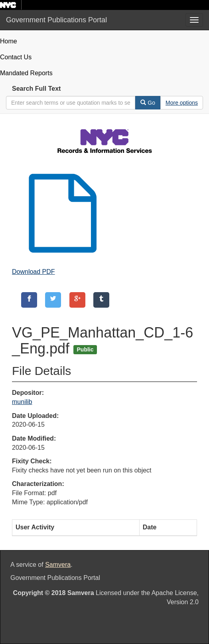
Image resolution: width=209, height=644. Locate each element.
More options (182, 103)
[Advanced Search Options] (182, 103)
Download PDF (34, 272)
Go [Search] (148, 103)
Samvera (58, 565)
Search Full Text (36, 89)
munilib (22, 402)
